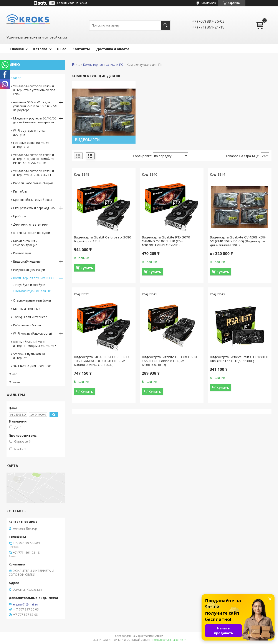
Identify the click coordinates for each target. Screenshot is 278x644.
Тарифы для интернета (30, 317)
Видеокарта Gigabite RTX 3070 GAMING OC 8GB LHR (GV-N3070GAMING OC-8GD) (166, 241)
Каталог (40, 49)
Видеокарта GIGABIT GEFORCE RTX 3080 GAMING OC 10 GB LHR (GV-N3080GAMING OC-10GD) (102, 361)
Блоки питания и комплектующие (25, 243)
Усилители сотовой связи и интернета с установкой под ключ (34, 90)
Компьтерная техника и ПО (103, 65)
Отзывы (15, 382)
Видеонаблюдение (27, 261)
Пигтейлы (20, 191)
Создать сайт (65, 3)
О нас (61, 49)
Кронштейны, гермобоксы (32, 200)
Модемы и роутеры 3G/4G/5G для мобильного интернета (35, 120)
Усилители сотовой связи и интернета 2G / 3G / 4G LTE (33, 173)
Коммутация (22, 253)
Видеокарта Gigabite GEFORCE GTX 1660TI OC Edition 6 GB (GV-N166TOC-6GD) (170, 361)
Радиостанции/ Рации (29, 270)
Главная (17, 49)
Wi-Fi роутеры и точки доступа (29, 132)
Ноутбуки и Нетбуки (30, 285)
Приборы (20, 216)
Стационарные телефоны (32, 300)
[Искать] (166, 25)
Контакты (81, 49)
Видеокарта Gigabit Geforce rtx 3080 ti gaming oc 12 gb (103, 239)
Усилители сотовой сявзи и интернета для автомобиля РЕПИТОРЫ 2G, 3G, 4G (34, 159)
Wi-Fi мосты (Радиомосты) (32, 333)
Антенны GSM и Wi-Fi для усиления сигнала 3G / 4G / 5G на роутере (35, 106)
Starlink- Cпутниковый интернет (29, 356)
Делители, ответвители (31, 224)
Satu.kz (159, 636)
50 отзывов (209, 3)
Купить (87, 268)
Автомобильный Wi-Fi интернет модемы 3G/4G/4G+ (35, 344)
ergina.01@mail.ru (26, 604)
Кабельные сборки (27, 325)
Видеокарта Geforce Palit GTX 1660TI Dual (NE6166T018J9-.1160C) (239, 359)
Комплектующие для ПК (33, 291)
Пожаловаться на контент (169, 640)
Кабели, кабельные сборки (33, 183)
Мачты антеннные (27, 309)
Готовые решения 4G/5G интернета (31, 145)
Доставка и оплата (113, 49)
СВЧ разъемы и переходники (34, 208)
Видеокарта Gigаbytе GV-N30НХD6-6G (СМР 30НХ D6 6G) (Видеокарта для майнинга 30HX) (238, 241)
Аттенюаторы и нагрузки (31, 233)
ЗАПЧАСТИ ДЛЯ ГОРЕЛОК (32, 366)
